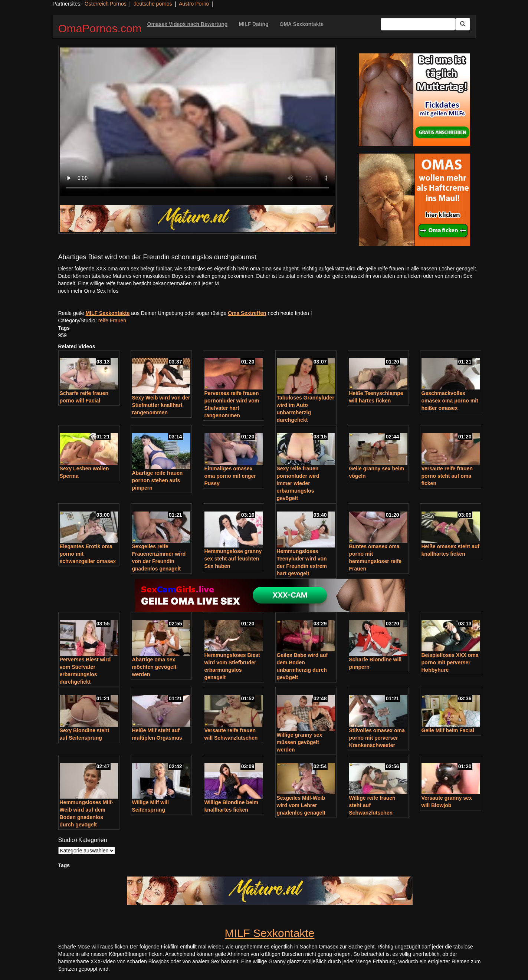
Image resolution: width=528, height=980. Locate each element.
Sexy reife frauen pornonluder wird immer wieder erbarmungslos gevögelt (298, 483)
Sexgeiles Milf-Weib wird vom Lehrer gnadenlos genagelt (301, 805)
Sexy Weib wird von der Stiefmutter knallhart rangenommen (161, 405)
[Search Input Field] (418, 24)
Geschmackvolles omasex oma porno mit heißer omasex (450, 401)
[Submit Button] (463, 24)
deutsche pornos (153, 4)
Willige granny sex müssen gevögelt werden (300, 742)
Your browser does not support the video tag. (197, 122)
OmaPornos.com (100, 28)
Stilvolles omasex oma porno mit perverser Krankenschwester (377, 738)
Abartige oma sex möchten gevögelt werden (154, 667)
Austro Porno (194, 4)
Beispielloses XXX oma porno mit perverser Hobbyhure (450, 662)
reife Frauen (112, 320)
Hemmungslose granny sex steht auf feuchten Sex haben (233, 559)
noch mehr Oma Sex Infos (88, 291)
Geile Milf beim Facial (448, 730)
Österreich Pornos (106, 4)
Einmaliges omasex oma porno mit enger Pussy (230, 476)
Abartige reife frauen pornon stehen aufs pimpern (158, 480)
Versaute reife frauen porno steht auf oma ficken (447, 476)
